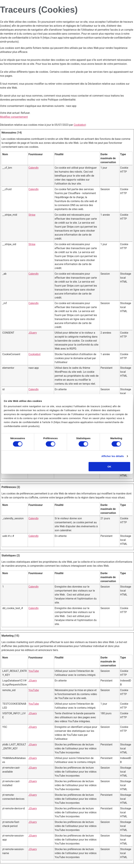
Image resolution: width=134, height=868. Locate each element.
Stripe (32, 215)
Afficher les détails (113, 456)
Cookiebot (80, 125)
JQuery (33, 333)
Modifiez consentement (14, 117)
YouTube (34, 671)
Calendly (34, 168)
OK (109, 467)
